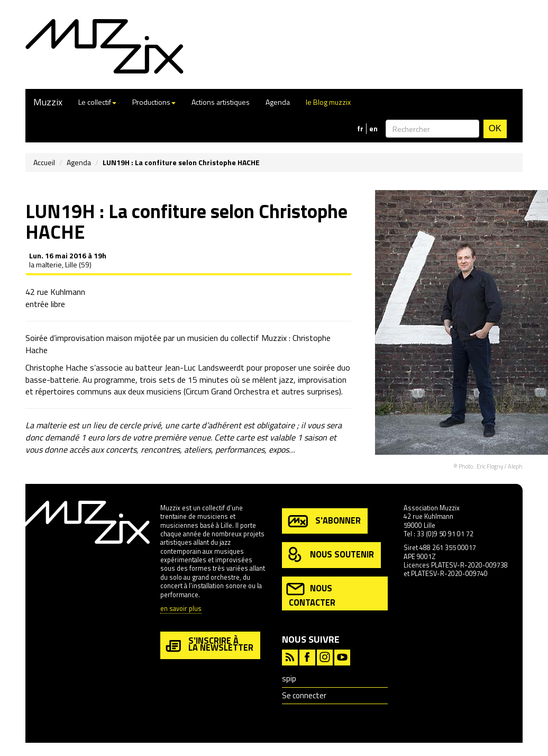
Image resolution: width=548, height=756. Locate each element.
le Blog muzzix (328, 102)
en (373, 129)
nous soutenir (330, 555)
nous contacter (311, 594)
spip (289, 678)
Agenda (278, 102)
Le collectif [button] (97, 102)
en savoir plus (181, 609)
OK (495, 128)
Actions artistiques (221, 102)
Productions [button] (154, 102)
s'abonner (323, 521)
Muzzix (48, 102)
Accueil (44, 162)
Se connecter (304, 695)
